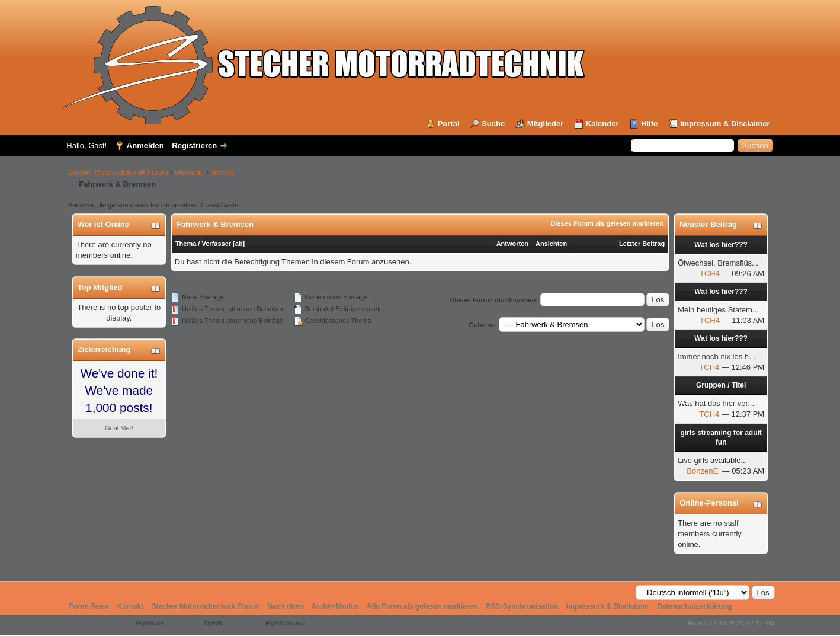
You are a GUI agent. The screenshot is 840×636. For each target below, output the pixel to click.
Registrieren (194, 146)
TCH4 (710, 274)
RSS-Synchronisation (522, 606)
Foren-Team (89, 606)
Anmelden (145, 146)
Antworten (512, 244)
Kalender (602, 124)
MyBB (213, 623)
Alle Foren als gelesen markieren (422, 606)
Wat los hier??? (721, 245)
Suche (493, 124)
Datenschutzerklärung (694, 606)
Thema (186, 244)
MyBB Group (285, 623)
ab (239, 244)
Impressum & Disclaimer (725, 124)
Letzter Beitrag (642, 244)
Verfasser (216, 244)
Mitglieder (545, 124)
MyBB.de (150, 623)
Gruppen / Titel (721, 385)
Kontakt (131, 606)
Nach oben (285, 606)
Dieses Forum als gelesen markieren (607, 223)
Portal (449, 124)
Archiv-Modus (335, 606)
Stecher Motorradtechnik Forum (118, 172)
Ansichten (551, 244)
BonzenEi (703, 471)
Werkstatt (189, 172)
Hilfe (649, 124)
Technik (222, 172)
